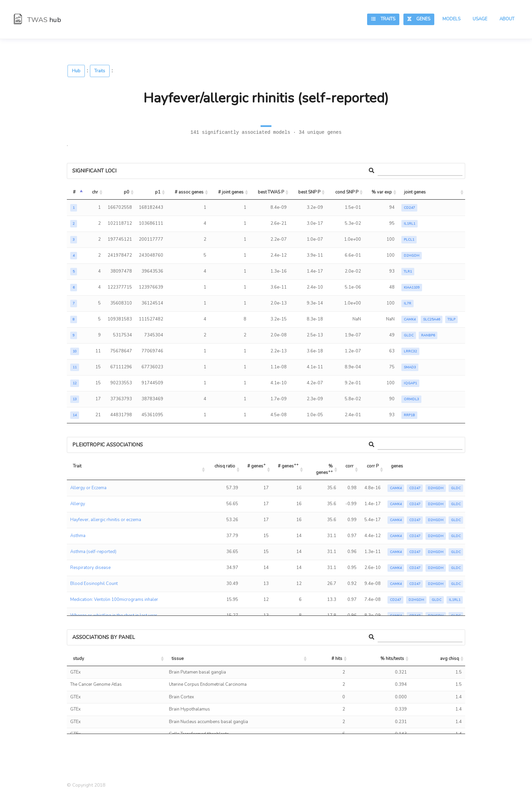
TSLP (451, 319)
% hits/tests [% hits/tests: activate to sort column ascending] (392, 659)
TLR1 (408, 272)
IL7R (407, 304)
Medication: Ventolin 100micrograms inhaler (114, 600)
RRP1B (409, 415)
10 (75, 351)
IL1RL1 (410, 224)
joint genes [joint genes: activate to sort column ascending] (415, 192)
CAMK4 (410, 319)
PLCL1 (409, 240)
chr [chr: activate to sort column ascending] (95, 192)
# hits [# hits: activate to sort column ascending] (337, 659)
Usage (480, 19)
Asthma (78, 536)
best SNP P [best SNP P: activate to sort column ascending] (309, 192)
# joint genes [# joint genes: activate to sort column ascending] (231, 192)
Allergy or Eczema (88, 488)
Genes (419, 19)
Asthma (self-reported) (93, 552)
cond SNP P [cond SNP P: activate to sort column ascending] (347, 192)
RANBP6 (428, 335)
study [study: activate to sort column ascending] (79, 659)
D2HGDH (412, 256)
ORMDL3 (411, 399)
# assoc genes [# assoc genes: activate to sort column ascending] (189, 192)
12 (75, 383)
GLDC (409, 335)
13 (75, 399)
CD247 (409, 208)
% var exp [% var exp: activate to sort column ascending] (382, 192)
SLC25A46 (432, 319)
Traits (383, 19)
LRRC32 (410, 351)
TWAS (37, 20)
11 (75, 367)
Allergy (78, 504)
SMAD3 (410, 367)
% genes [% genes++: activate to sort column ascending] (325, 470)
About (507, 19)
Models (451, 19)
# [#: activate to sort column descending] (74, 192)
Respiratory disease (90, 568)
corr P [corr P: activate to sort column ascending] (373, 466)
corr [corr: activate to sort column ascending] (349, 466)
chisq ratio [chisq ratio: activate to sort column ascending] (225, 466)
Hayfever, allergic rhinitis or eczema (106, 520)
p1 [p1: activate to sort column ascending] (158, 192)
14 (75, 415)
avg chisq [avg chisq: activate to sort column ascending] (450, 659)
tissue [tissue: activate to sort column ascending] (178, 659)
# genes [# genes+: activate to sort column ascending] (256, 465)
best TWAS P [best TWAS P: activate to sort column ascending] (271, 192)
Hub (76, 71)
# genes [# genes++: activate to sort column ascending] (288, 465)
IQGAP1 (410, 383)
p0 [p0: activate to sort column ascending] (127, 192)
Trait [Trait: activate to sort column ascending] (77, 466)
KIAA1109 (412, 288)
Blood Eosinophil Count (94, 584)
